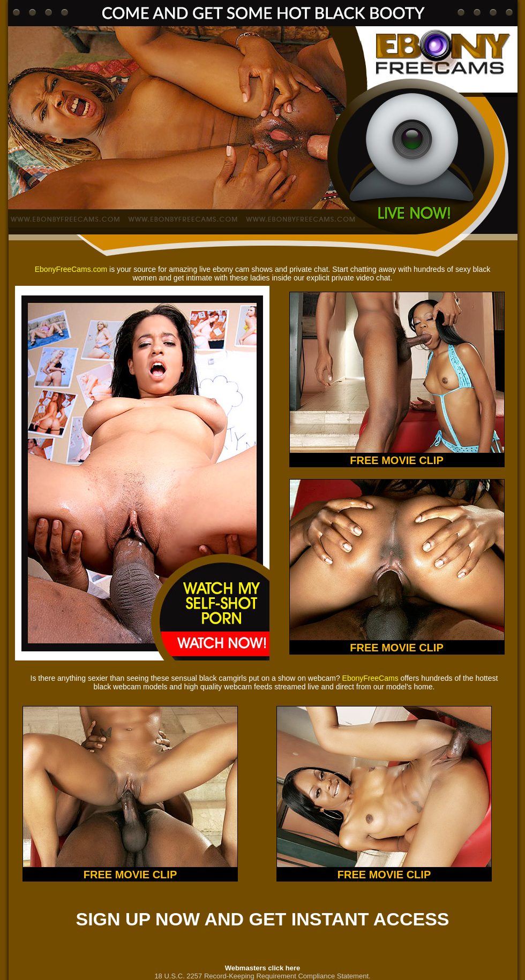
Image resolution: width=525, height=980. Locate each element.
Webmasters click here (263, 968)
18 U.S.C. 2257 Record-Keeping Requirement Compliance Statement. (262, 976)
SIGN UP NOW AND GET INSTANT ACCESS (262, 919)
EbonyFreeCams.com (71, 269)
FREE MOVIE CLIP (396, 460)
